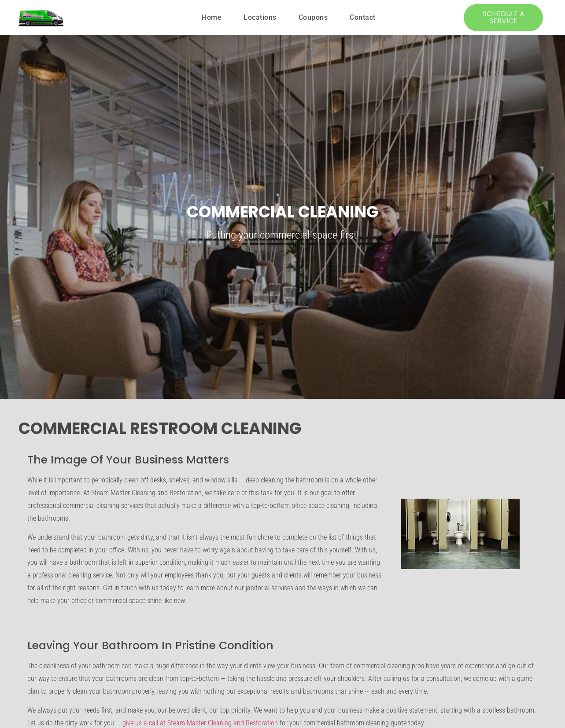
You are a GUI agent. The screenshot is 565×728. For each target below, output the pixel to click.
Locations (260, 17)
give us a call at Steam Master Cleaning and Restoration (200, 723)
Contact (363, 17)
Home (212, 17)
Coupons (313, 17)
